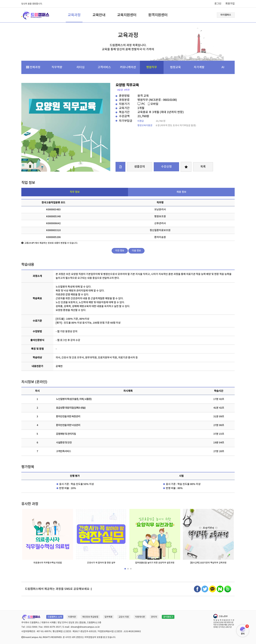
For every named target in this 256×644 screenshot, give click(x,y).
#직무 (127, 90)
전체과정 (33, 67)
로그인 (218, 4)
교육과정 (74, 15)
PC (141, 104)
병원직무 (152, 67)
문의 (243, 634)
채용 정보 (181, 192)
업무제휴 (108, 617)
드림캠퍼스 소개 (55, 617)
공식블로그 (168, 617)
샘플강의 (140, 167)
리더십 (81, 67)
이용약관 (72, 617)
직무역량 (57, 67)
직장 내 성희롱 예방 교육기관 (224, 625)
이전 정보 (120, 251)
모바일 (153, 104)
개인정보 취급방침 (90, 617)
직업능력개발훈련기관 (224, 620)
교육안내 (99, 15)
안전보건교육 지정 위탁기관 (223, 623)
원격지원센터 (158, 15)
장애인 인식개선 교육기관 (222, 627)
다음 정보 (136, 251)
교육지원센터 (127, 15)
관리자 (154, 617)
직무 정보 (75, 192)
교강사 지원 (124, 617)
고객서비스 (104, 67)
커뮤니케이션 (128, 67)
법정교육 (175, 67)
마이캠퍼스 (226, 15)
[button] (125, 569)
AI (223, 67)
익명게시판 (140, 617)
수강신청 (166, 167)
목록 (203, 167)
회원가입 (230, 4)
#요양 (120, 90)
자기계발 (199, 67)
